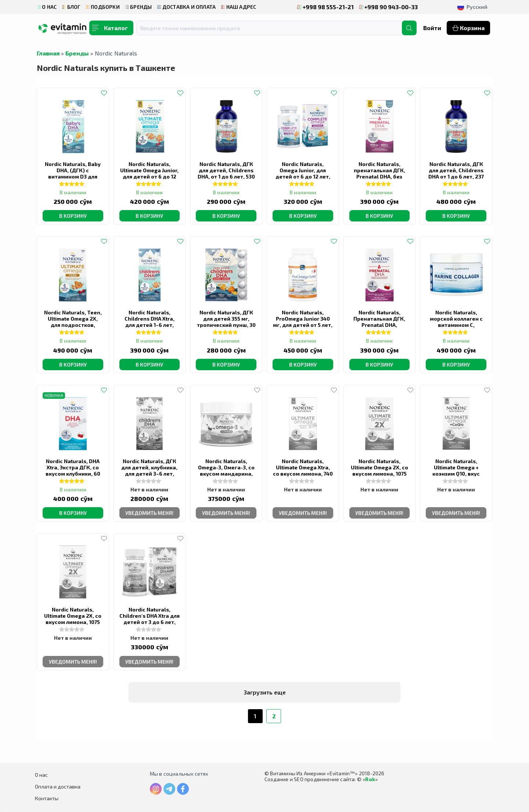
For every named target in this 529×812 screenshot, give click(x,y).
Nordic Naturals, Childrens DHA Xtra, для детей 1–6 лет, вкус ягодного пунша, (150, 322)
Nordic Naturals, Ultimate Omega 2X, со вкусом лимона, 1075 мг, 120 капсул (73, 619)
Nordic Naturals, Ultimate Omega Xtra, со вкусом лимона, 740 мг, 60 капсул (303, 470)
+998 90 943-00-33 (389, 7)
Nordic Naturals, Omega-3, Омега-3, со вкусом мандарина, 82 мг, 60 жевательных (226, 474)
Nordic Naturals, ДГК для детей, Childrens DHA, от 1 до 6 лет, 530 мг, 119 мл (226, 173)
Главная (48, 53)
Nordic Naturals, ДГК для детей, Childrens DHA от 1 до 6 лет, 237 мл (456, 173)
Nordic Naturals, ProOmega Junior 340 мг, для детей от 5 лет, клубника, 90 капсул (303, 322)
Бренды (77, 53)
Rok (370, 779)
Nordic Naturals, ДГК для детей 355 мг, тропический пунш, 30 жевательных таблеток (226, 325)
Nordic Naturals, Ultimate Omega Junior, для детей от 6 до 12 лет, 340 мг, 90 (149, 173)
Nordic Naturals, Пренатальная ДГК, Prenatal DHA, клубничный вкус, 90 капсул (379, 325)
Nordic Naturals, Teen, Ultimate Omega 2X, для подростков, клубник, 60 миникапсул (73, 325)
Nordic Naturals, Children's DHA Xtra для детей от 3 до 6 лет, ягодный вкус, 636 (150, 619)
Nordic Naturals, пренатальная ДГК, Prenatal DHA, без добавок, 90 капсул (379, 173)
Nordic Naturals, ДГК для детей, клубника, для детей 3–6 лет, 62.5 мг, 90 (149, 470)
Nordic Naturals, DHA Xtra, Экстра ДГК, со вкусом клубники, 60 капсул (73, 470)
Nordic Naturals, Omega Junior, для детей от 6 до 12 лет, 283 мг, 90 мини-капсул (303, 176)
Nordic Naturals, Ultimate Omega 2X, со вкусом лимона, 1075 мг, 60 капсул (379, 470)
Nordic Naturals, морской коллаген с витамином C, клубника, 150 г (456, 322)
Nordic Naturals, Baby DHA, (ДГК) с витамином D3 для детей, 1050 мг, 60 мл (73, 173)
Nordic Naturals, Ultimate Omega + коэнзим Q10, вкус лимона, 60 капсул (456, 470)
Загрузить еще (265, 692)
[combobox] (274, 28)
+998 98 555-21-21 (325, 7)
